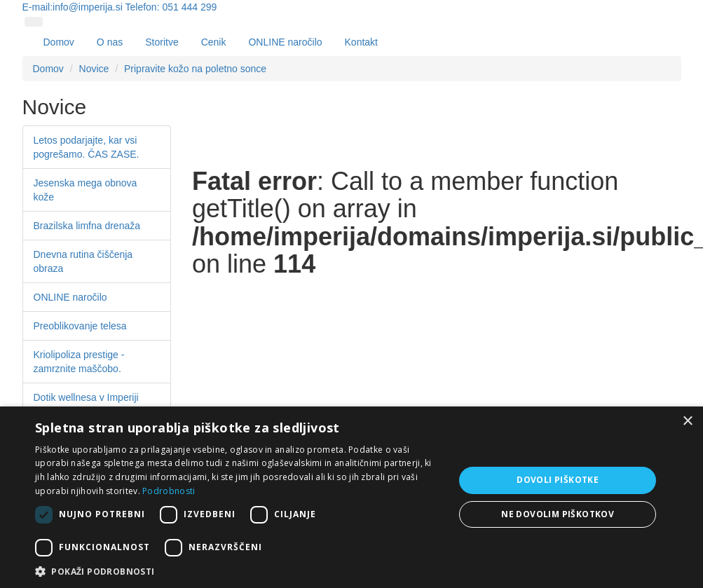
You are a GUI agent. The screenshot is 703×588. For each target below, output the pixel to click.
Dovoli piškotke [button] (558, 480)
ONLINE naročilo (285, 42)
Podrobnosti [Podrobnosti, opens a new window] (169, 491)
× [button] (687, 422)
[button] (238, 571)
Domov (59, 42)
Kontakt (361, 42)
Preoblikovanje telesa (80, 326)
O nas (110, 42)
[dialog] (351, 497)
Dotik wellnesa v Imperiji (86, 397)
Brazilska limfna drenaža (87, 226)
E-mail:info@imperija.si (73, 7)
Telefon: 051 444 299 (171, 7)
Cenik (214, 42)
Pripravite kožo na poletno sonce (195, 69)
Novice (94, 69)
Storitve (162, 42)
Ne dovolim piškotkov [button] (558, 514)
